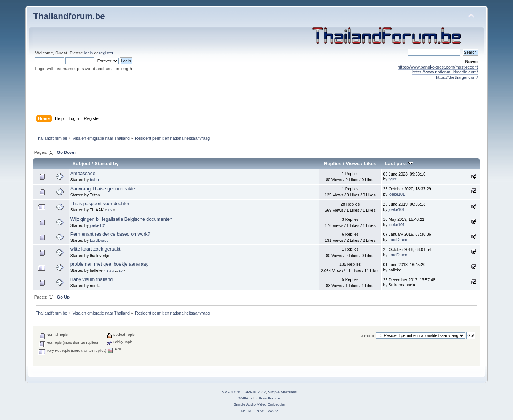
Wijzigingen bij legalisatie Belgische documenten (121, 219)
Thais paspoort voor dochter (100, 204)
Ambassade (83, 174)
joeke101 (397, 194)
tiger (393, 179)
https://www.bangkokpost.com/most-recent (438, 67)
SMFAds (245, 398)
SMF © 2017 (255, 392)
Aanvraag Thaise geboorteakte (103, 189)
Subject (81, 164)
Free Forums (270, 398)
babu (94, 180)
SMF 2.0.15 (232, 392)
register (106, 53)
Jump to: (368, 336)
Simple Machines (282, 392)
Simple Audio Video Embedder (259, 404)
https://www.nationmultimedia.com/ (445, 72)
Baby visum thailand (92, 279)
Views (353, 164)
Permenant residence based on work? (110, 234)
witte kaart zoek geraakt (96, 249)
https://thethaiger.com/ (457, 77)
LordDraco (99, 240)
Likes (370, 164)
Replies (333, 164)
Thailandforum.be (69, 16)
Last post (399, 164)
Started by (107, 164)
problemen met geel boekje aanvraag (110, 264)
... (117, 271)
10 (121, 271)
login (89, 53)
